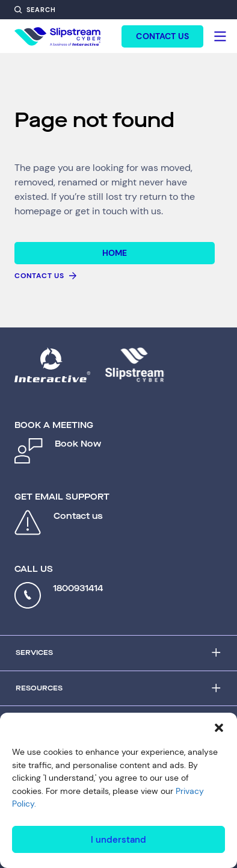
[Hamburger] (220, 36)
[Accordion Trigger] (118, 653)
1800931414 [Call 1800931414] (78, 588)
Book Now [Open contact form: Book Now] (78, 444)
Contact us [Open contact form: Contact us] (78, 516)
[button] (219, 728)
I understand (118, 840)
